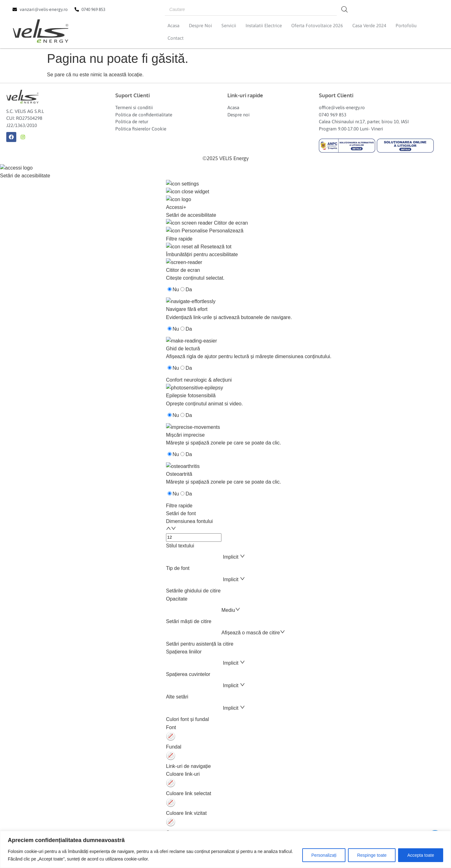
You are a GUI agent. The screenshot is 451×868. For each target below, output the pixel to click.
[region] (225, 849)
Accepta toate (421, 855)
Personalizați (324, 855)
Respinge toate (372, 855)
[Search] (345, 9)
